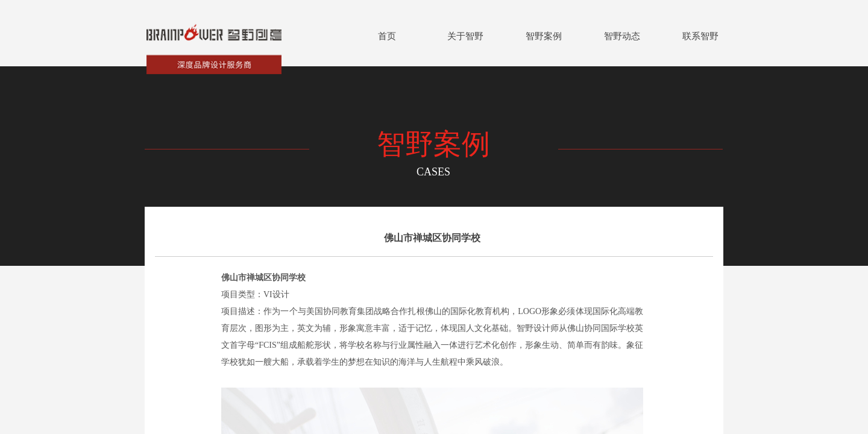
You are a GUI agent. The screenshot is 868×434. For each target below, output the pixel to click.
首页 (387, 36)
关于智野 (465, 36)
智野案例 (544, 36)
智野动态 (622, 36)
